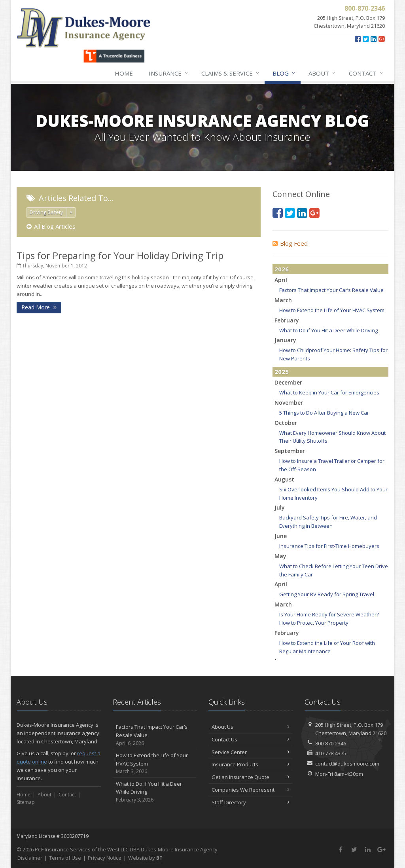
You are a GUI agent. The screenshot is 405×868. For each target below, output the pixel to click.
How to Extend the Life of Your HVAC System (332, 310)
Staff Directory (251, 802)
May (280, 556)
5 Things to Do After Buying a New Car (324, 413)
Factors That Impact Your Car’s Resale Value (331, 290)
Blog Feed (290, 243)
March (283, 300)
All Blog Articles (51, 226)
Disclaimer (30, 858)
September (290, 451)
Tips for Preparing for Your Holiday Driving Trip (120, 255)
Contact (366, 73)
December (288, 382)
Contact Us (251, 739)
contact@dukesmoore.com (347, 764)
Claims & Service (231, 73)
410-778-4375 (331, 753)
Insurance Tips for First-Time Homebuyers (329, 546)
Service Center (251, 752)
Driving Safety (46, 212)
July (280, 507)
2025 (282, 371)
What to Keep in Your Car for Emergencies (329, 392)
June (281, 536)
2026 (282, 269)
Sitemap (26, 802)
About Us (251, 727)
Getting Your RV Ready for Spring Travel (327, 594)
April (281, 280)
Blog (284, 73)
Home (124, 73)
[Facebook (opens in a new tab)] (358, 39)
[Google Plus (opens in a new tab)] (381, 39)
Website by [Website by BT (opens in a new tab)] (145, 858)
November (289, 403)
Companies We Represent (251, 790)
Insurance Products (251, 764)
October (286, 423)
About (322, 73)
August (284, 479)
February (287, 320)
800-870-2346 (331, 743)
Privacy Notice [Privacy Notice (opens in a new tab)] (105, 858)
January (285, 340)
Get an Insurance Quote (251, 777)
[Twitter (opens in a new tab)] (366, 39)
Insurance (169, 73)
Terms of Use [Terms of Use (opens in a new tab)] (65, 858)
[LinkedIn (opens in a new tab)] (374, 39)
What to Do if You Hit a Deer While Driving (328, 330)
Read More (39, 307)
